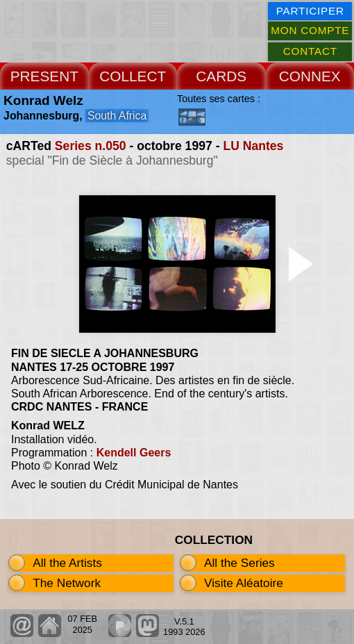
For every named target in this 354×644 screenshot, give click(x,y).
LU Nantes (253, 146)
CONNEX (310, 76)
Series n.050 (91, 146)
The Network (67, 583)
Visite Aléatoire (244, 583)
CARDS (221, 76)
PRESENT (44, 76)
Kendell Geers (134, 453)
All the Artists (67, 563)
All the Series (239, 563)
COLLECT (133, 76)
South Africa (117, 116)
